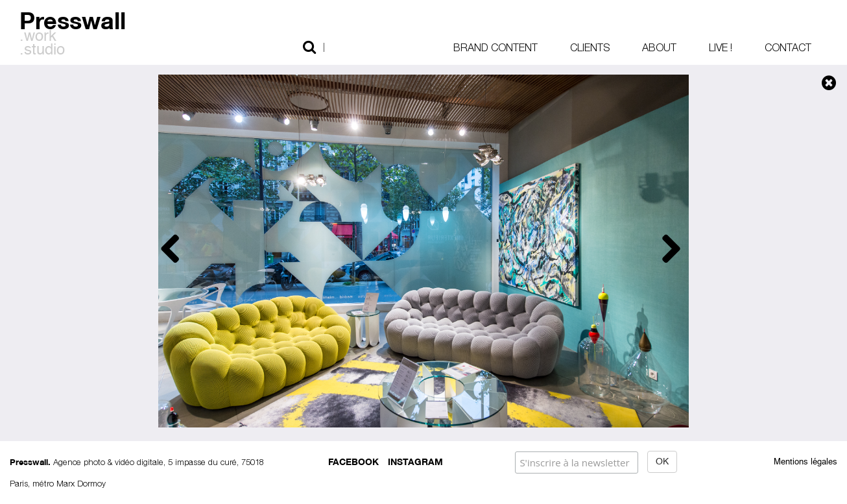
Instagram (415, 461)
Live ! (721, 47)
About (659, 47)
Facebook (353, 461)
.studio (42, 51)
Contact (788, 47)
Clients (590, 47)
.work (38, 37)
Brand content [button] (495, 47)
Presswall (73, 18)
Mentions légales (805, 462)
